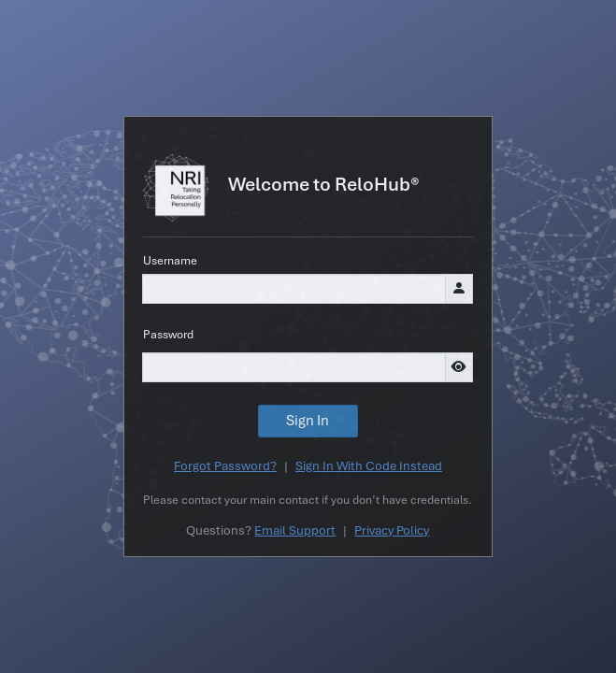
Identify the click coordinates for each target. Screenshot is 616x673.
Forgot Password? (225, 466)
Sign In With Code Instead (369, 466)
